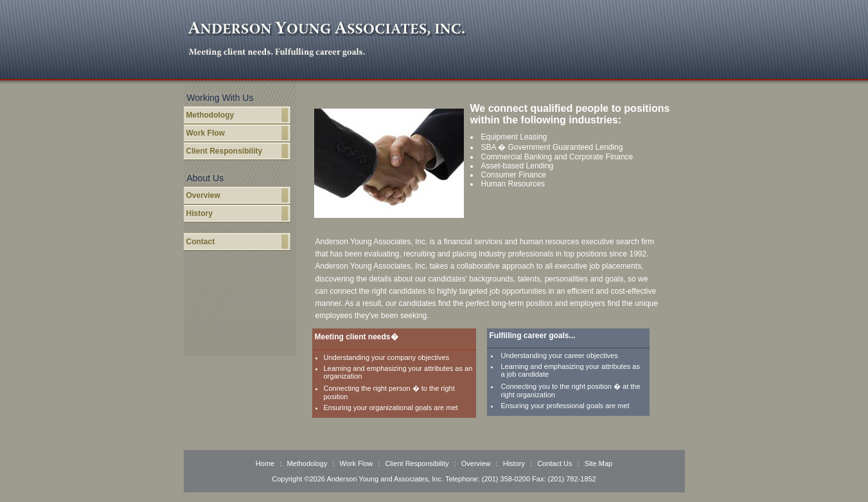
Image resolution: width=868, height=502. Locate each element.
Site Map (598, 463)
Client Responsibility (225, 151)
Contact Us (554, 463)
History (199, 213)
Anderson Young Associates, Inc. (327, 30)
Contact (201, 242)
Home (266, 463)
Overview (203, 195)
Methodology (210, 115)
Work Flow (206, 133)
